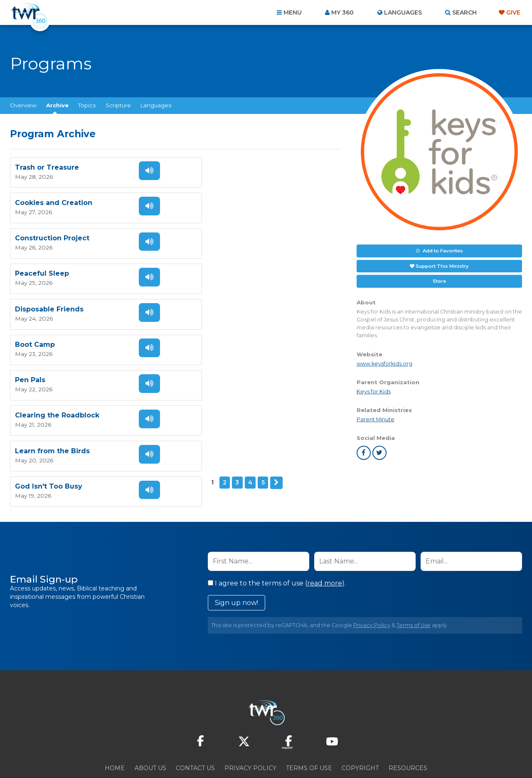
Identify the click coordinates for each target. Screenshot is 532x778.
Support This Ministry (442, 265)
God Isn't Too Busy (217, 305)
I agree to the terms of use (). (277, 548)
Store (439, 280)
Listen (146, 170)
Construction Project (52, 201)
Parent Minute (376, 419)
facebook (364, 452)
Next (79, 336)
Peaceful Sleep (210, 201)
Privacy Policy (372, 590)
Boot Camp (203, 236)
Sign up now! (236, 568)
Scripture (118, 105)
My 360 (342, 12)
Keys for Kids (374, 391)
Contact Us (195, 733)
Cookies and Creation (222, 167)
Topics (87, 105)
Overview (23, 105)
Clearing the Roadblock (225, 270)
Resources (408, 733)
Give (513, 12)
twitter (379, 452)
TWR (271, 753)
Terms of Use (414, 590)
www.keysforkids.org (384, 363)
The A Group (326, 753)
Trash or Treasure (47, 167)
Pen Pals (30, 270)
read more (325, 548)
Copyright (360, 733)
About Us (150, 733)
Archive (57, 105)
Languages (156, 105)
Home (115, 733)
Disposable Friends (49, 236)
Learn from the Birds (52, 305)
